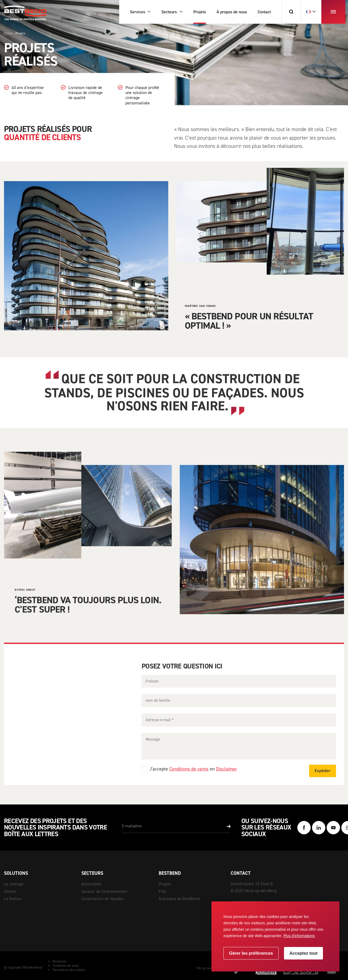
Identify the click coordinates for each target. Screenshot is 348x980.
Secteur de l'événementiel (104, 891)
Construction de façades (102, 899)
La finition (13, 899)
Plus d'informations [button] (299, 936)
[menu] (333, 12)
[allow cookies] (304, 953)
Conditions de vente (189, 779)
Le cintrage (14, 884)
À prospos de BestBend (179, 899)
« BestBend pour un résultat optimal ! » (249, 321)
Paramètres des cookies (69, 970)
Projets (165, 884)
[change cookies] (251, 953)
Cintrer (10, 891)
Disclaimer (227, 779)
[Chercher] (291, 12)
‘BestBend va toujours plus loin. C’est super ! (88, 614)
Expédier (323, 780)
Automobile (91, 884)
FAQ (162, 891)
